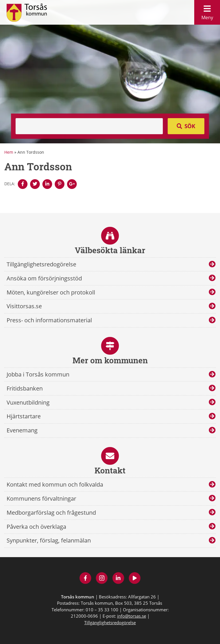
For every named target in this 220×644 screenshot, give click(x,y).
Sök (190, 126)
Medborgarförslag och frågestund (51, 513)
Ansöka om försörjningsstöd (44, 278)
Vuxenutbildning (28, 402)
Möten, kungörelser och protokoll (51, 292)
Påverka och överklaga (36, 527)
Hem (9, 152)
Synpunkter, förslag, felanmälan (49, 540)
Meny (207, 11)
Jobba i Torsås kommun (38, 374)
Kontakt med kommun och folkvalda (55, 484)
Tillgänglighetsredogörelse (41, 264)
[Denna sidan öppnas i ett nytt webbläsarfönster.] (23, 184)
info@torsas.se (132, 616)
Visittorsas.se (24, 306)
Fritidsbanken (25, 388)
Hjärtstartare (24, 416)
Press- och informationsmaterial (49, 320)
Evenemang (22, 430)
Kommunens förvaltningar (41, 498)
